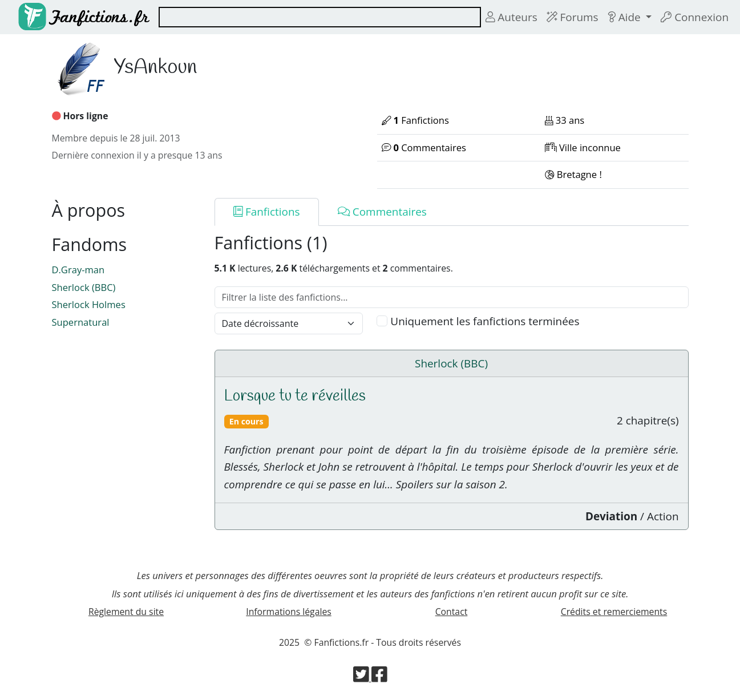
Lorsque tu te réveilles (295, 396)
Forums (573, 17)
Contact (452, 612)
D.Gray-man (78, 270)
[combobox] (320, 17)
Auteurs (511, 17)
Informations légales (289, 612)
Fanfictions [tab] (267, 212)
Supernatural (81, 322)
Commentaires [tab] (382, 212)
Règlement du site (126, 612)
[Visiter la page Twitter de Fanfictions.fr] (362, 678)
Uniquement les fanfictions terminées (485, 321)
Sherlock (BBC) (84, 287)
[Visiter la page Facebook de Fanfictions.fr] (379, 678)
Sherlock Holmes (89, 304)
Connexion (695, 17)
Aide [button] (626, 17)
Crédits (614, 612)
